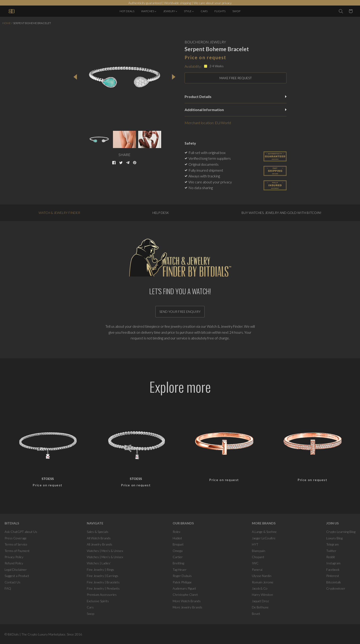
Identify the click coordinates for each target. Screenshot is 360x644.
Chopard (258, 557)
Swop (90, 614)
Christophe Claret (185, 595)
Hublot (177, 538)
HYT (255, 544)
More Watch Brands (187, 601)
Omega (178, 551)
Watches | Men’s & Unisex (105, 551)
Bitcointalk (334, 582)
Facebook (333, 570)
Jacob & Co (260, 588)
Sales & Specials (98, 532)
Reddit (331, 557)
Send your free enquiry (180, 312)
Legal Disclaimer (16, 570)
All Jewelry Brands (100, 544)
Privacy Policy (14, 557)
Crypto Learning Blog (341, 532)
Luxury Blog (334, 538)
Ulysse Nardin (262, 576)
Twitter (331, 551)
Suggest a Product (17, 576)
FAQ (8, 588)
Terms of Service (16, 544)
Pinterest (333, 576)
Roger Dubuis (182, 576)
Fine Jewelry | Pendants (103, 588)
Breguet (178, 544)
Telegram (332, 544)
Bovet (256, 614)
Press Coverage (16, 538)
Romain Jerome (263, 582)
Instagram (333, 563)
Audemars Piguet (184, 588)
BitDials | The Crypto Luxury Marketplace (37, 634)
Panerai (257, 570)
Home (7, 23)
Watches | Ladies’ (99, 563)
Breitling (178, 563)
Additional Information (236, 110)
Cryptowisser (336, 588)
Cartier (178, 557)
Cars (90, 607)
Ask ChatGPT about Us (21, 532)
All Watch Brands (99, 538)
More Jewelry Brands (187, 607)
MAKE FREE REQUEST (236, 78)
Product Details (236, 97)
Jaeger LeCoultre (264, 538)
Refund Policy (14, 563)
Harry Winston (262, 595)
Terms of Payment (17, 551)
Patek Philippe (182, 582)
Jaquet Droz (260, 601)
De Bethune (260, 607)
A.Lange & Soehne (264, 532)
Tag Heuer (180, 570)
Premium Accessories (102, 595)
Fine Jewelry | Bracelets (103, 582)
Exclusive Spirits (98, 601)
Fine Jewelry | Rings (100, 570)
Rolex (176, 532)
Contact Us (13, 582)
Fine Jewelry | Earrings (103, 576)
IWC (255, 563)
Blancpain (259, 551)
